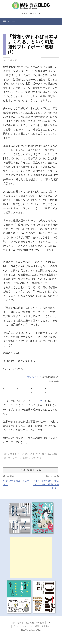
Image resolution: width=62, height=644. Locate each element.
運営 (37, 626)
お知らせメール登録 (35, 623)
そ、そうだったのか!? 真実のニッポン (38, 454)
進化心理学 (39, 458)
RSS (49, 623)
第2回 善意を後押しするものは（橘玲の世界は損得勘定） (46, 485)
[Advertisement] (31, 557)
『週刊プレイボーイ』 (34, 377)
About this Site (31, 14)
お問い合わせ (17, 623)
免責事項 (46, 626)
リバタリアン (15, 458)
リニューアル (38, 401)
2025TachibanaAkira (31, 630)
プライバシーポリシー (22, 626)
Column (12, 454)
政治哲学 (28, 458)
